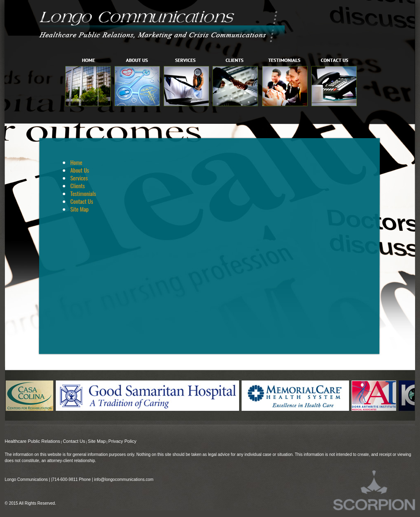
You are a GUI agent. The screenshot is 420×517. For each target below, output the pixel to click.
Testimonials (83, 193)
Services (79, 178)
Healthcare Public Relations (32, 441)
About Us (80, 170)
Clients (77, 186)
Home (76, 162)
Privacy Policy (122, 441)
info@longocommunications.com (124, 479)
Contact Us (81, 201)
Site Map (79, 209)
